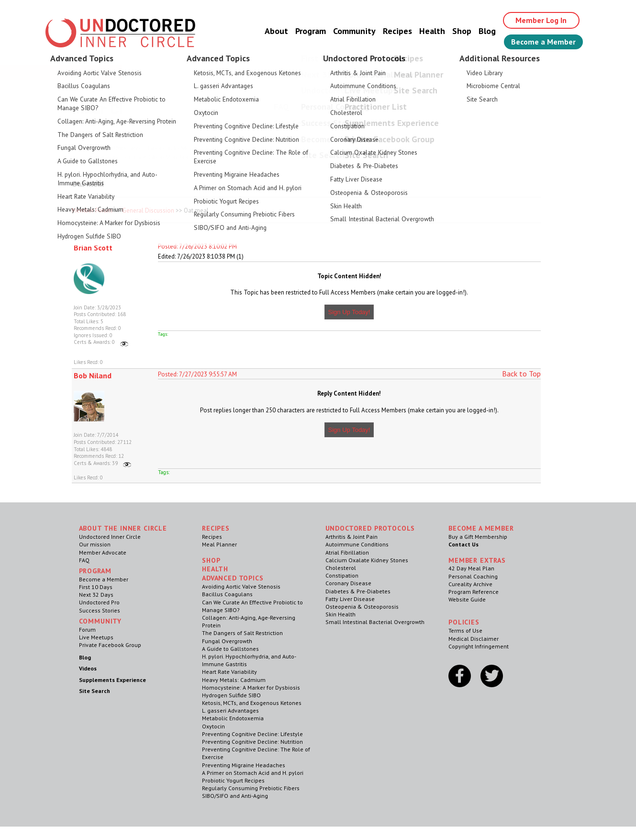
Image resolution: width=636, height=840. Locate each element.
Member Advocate (103, 552)
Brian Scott (93, 248)
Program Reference (474, 592)
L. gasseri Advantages (230, 710)
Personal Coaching (473, 576)
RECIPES (216, 528)
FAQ (84, 560)
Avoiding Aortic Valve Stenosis (241, 586)
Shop (462, 31)
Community (354, 31)
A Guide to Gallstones (230, 649)
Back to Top (521, 374)
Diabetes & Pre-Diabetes (358, 591)
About (276, 31)
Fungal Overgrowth (227, 641)
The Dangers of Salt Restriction (242, 633)
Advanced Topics (233, 578)
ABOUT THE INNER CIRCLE (123, 528)
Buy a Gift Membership (478, 537)
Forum (87, 630)
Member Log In (541, 20)
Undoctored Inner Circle (110, 537)
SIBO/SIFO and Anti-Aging (235, 796)
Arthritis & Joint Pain (351, 537)
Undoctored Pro (99, 602)
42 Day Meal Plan (471, 568)
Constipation (342, 575)
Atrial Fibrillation (347, 552)
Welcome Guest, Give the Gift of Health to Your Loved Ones (318, 72)
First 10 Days (96, 587)
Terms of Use (465, 630)
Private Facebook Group (110, 645)
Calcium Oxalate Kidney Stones (367, 560)
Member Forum (92, 210)
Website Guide (467, 599)
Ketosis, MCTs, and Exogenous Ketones (252, 703)
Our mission (95, 544)
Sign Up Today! (349, 312)
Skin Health (340, 614)
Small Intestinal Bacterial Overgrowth (375, 622)
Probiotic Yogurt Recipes (233, 780)
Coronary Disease (348, 583)
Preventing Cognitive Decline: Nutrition (252, 742)
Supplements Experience (112, 680)
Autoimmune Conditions (357, 544)
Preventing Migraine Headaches (244, 765)
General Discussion (148, 210)
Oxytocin (213, 726)
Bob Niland (93, 375)
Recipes (397, 31)
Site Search (95, 691)
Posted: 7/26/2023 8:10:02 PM (197, 246)
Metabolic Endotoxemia (233, 718)
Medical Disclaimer (474, 639)
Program (311, 31)
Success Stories (100, 610)
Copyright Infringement (479, 646)
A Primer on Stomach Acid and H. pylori (253, 773)
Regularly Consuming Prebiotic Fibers (251, 788)
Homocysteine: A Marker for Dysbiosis (251, 687)
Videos (88, 668)
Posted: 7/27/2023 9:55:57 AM (197, 374)
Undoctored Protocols (370, 528)
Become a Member (543, 42)
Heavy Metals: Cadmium (234, 680)
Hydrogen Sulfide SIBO (231, 695)
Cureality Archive (470, 584)
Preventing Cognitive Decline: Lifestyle (252, 734)
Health (432, 31)
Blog (487, 31)
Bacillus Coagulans (227, 594)
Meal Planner (219, 544)
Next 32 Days (96, 595)
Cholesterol (341, 568)
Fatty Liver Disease (350, 599)
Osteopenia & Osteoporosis (362, 607)
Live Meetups (96, 637)
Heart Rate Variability (229, 672)
